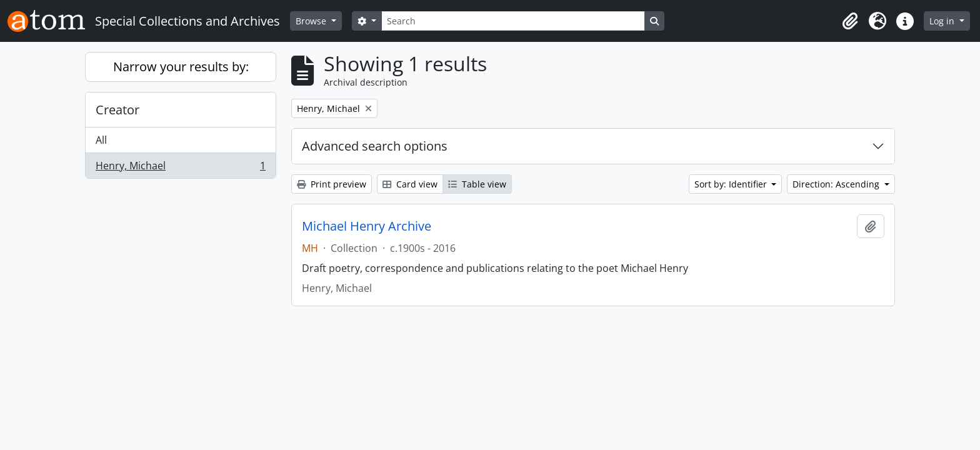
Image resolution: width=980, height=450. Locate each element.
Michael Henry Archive (367, 226)
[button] (850, 21)
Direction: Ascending (837, 184)
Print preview (332, 184)
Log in (943, 21)
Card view (410, 184)
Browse (312, 21)
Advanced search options (375, 146)
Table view (477, 184)
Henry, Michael (180, 168)
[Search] (513, 21)
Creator (117, 110)
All (101, 140)
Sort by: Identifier (732, 184)
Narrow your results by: (181, 67)
